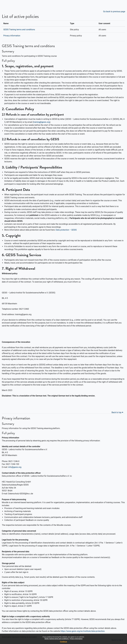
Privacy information (76, 639)
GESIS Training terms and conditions (57, 639)
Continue (64, 642)
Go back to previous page (114, 12)
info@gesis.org (15, 467)
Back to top (118, 412)
